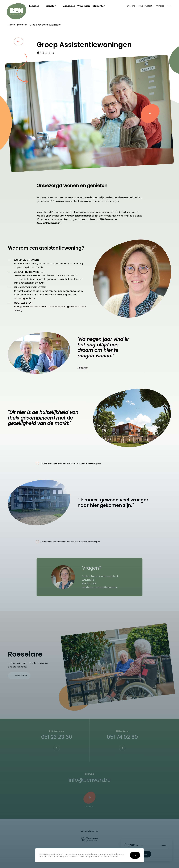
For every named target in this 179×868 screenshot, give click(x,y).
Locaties (34, 6)
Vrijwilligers (84, 6)
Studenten (99, 6)
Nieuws (140, 6)
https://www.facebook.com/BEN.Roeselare (57, 748)
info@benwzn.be (90, 780)
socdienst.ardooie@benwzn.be (100, 587)
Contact (160, 6)
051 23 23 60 (57, 737)
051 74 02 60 (122, 737)
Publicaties (150, 6)
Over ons (131, 6)
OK (135, 855)
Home (11, 25)
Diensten (51, 6)
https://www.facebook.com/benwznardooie (122, 748)
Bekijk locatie (21, 676)
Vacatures (69, 6)
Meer (164, 845)
